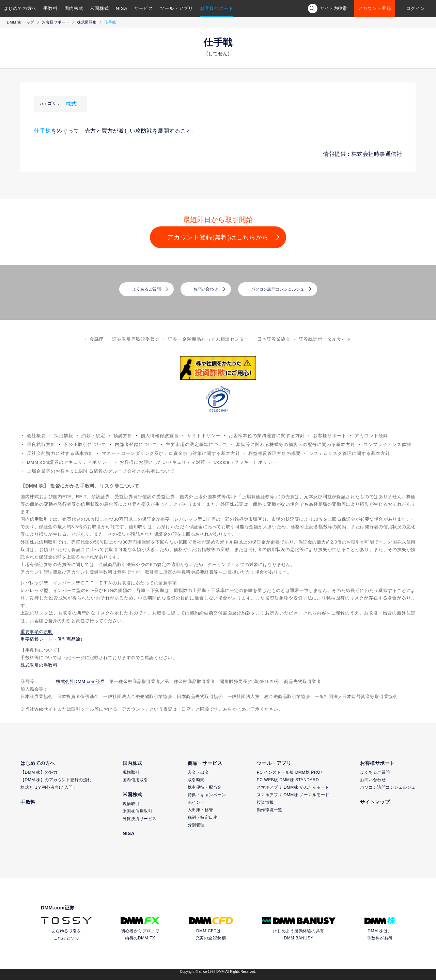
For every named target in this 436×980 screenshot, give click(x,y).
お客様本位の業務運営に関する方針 (267, 436)
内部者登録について (136, 444)
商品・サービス (205, 763)
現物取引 (131, 772)
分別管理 (196, 825)
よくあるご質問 (146, 289)
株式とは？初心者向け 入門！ (49, 787)
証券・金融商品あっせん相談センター (208, 339)
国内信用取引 (135, 780)
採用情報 (64, 436)
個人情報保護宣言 (160, 436)
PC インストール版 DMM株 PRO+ (290, 772)
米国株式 (99, 8)
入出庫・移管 (200, 810)
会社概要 (36, 436)
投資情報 (265, 802)
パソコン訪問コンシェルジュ (278, 289)
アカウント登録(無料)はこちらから (218, 237)
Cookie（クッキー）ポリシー (245, 462)
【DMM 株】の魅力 (39, 772)
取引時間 (196, 780)
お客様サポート (217, 8)
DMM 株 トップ (21, 22)
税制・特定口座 (203, 817)
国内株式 (74, 8)
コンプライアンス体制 (387, 444)
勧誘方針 (123, 436)
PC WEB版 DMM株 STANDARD (288, 780)
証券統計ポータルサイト (325, 339)
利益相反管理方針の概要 (275, 453)
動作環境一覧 (270, 810)
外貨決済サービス (140, 819)
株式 (71, 104)
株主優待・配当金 (205, 787)
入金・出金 (198, 772)
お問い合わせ (206, 289)
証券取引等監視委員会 (136, 339)
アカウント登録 (375, 8)
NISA (122, 8)
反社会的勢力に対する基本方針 (60, 453)
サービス (144, 8)
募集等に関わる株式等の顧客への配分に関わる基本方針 (296, 444)
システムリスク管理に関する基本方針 (349, 453)
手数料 (50, 8)
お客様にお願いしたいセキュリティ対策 (162, 462)
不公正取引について (85, 444)
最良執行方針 (41, 444)
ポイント (196, 802)
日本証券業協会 (274, 339)
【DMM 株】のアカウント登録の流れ (56, 780)
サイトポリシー (204, 436)
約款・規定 (93, 436)
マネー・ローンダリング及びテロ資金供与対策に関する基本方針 (171, 453)
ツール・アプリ (176, 8)
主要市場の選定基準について (197, 444)
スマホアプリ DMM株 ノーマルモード (293, 795)
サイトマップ (375, 802)
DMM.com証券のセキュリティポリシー (69, 462)
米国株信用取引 (138, 811)
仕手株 (43, 131)
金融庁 (97, 339)
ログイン (416, 8)
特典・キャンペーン (207, 795)
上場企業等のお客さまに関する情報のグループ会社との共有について (101, 471)
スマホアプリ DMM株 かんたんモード (293, 787)
